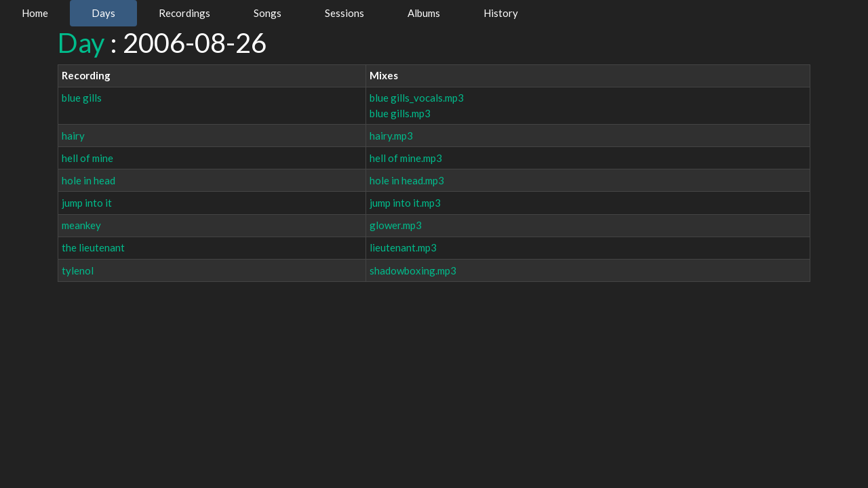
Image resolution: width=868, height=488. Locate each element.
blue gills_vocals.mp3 (417, 98)
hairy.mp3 (391, 136)
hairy (73, 136)
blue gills (82, 98)
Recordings (184, 13)
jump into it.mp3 (405, 203)
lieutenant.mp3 (403, 247)
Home (35, 13)
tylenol (78, 270)
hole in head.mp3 (407, 180)
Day (81, 43)
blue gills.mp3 (400, 113)
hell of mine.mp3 (406, 158)
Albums (424, 13)
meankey (81, 225)
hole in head (88, 180)
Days (103, 13)
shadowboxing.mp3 (413, 270)
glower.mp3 (396, 225)
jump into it (87, 203)
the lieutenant (93, 247)
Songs (268, 13)
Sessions (344, 13)
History (501, 13)
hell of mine (87, 158)
